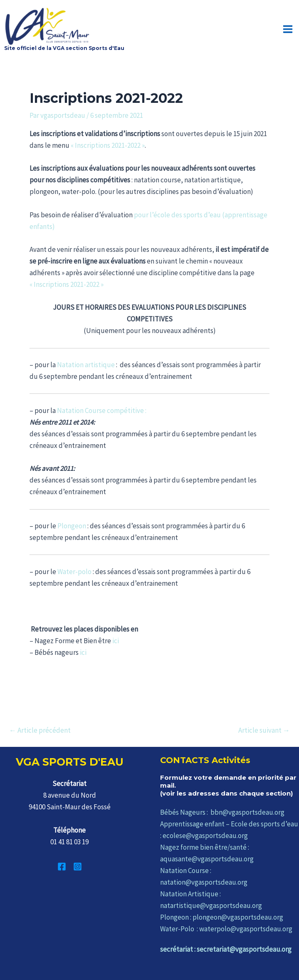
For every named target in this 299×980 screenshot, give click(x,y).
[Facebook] (62, 867)
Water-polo (74, 572)
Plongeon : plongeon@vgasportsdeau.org (222, 917)
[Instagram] (78, 867)
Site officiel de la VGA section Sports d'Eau (64, 48)
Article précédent (40, 730)
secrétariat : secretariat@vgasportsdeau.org (226, 949)
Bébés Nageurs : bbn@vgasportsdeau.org (222, 812)
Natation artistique (86, 365)
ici (116, 641)
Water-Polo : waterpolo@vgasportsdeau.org (226, 929)
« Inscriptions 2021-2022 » (108, 145)
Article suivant (264, 730)
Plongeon (72, 526)
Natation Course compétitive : (102, 410)
